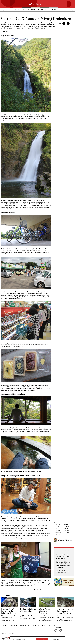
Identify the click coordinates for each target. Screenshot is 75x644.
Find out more (56, 639)
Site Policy (11, 633)
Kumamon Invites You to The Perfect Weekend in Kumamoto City (63, 557)
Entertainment (35, 10)
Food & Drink (26, 10)
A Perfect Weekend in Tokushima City (62, 572)
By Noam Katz (5, 31)
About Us (4, 633)
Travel (17, 10)
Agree (42, 639)
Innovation (44, 10)
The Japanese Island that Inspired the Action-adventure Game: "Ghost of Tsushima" (63, 565)
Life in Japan (53, 10)
